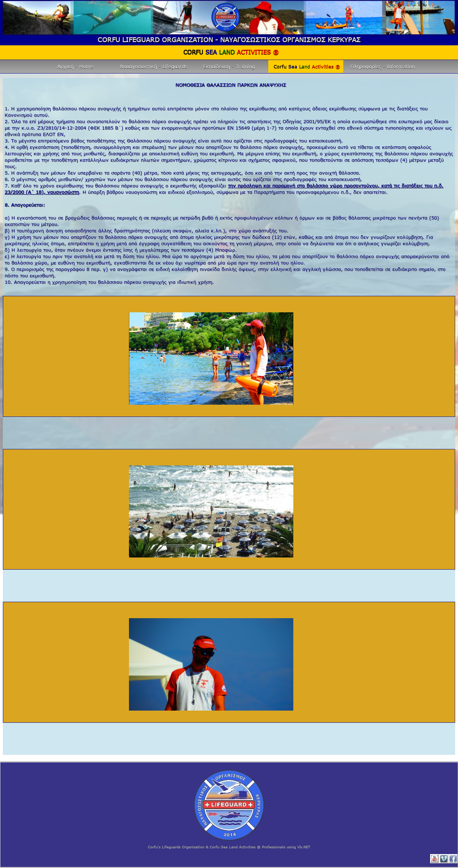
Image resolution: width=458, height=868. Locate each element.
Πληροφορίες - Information (383, 66)
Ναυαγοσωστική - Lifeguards (154, 66)
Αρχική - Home (75, 66)
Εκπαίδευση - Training (229, 66)
